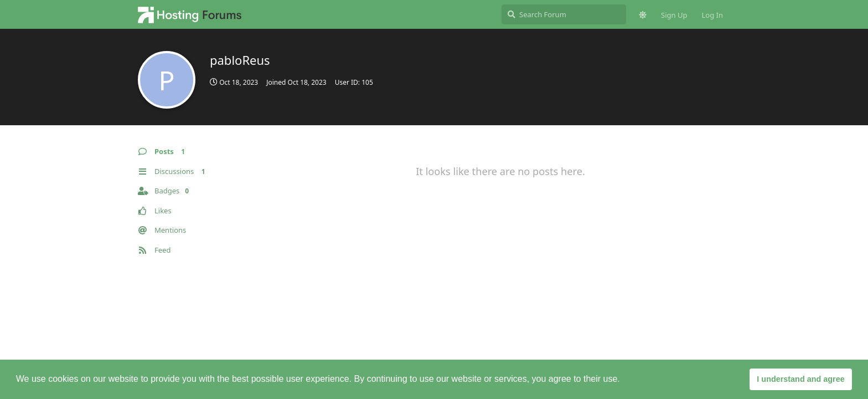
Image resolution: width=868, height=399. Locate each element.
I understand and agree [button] (800, 379)
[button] (624, 380)
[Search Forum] (564, 14)
